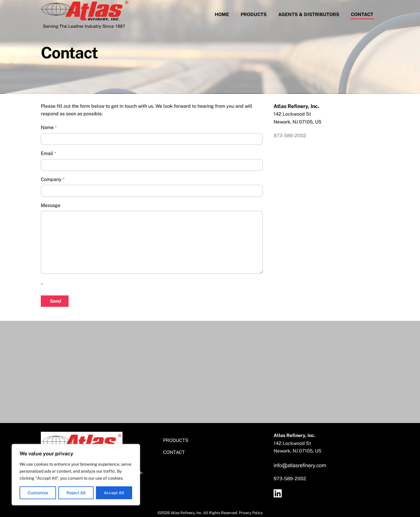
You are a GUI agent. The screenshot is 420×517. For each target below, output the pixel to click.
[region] (76, 475)
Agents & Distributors (309, 14)
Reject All (76, 493)
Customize (38, 493)
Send (56, 301)
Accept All (114, 493)
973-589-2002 (290, 136)
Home (222, 14)
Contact (362, 14)
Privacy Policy (251, 513)
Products (254, 14)
